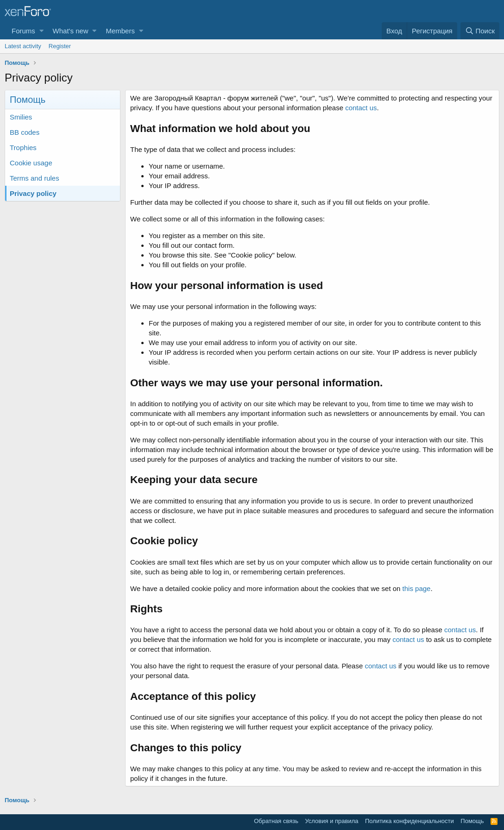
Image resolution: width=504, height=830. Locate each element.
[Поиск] (480, 31)
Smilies (21, 117)
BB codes (25, 132)
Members (120, 31)
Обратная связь (276, 821)
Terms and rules (35, 178)
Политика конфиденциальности (409, 821)
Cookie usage (31, 163)
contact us (361, 108)
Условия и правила (331, 821)
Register (60, 46)
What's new (71, 31)
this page (417, 588)
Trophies (23, 148)
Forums (23, 31)
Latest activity (23, 46)
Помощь (472, 821)
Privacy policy (33, 193)
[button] (41, 31)
